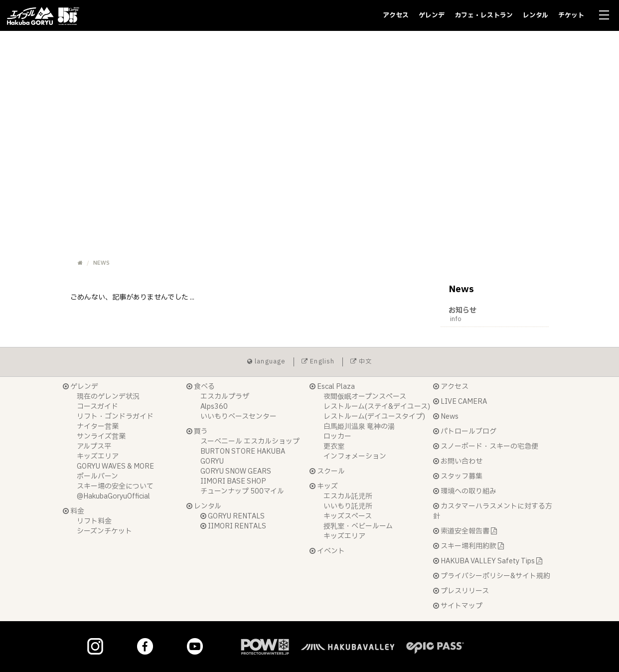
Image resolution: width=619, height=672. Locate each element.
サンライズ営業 (101, 436)
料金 (74, 511)
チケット (571, 15)
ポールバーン (97, 476)
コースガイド (97, 407)
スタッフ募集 (458, 476)
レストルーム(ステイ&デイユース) (377, 407)
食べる (201, 387)
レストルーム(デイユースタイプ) (374, 417)
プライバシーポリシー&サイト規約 (492, 576)
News (446, 417)
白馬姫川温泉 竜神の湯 (359, 426)
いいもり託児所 (348, 506)
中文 (361, 361)
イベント (327, 551)
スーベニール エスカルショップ (250, 441)
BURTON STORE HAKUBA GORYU (243, 456)
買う (197, 431)
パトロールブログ (465, 431)
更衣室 (334, 446)
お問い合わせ (458, 461)
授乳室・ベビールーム (358, 526)
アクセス (396, 15)
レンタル (536, 15)
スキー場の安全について (115, 486)
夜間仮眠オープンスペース (365, 397)
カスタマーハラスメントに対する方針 (493, 511)
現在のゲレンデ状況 (108, 397)
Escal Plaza (332, 387)
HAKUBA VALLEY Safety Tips (488, 561)
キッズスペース (348, 516)
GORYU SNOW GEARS (236, 471)
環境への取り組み (465, 491)
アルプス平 (94, 446)
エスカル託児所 (348, 496)
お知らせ (499, 314)
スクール (327, 471)
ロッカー (337, 436)
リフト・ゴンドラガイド (115, 417)
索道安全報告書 (465, 531)
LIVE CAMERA (460, 402)
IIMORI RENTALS (233, 526)
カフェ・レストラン (484, 15)
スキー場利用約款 (468, 546)
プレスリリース (461, 591)
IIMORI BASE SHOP (233, 481)
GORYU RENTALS (232, 516)
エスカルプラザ (225, 397)
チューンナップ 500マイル (242, 491)
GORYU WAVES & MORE (115, 466)
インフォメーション (355, 456)
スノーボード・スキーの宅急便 (486, 446)
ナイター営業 (98, 426)
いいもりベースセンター (238, 417)
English (318, 361)
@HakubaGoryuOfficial (113, 496)
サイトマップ (458, 606)
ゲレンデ (432, 15)
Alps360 (214, 407)
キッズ (324, 486)
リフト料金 (94, 521)
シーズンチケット (104, 531)
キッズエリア (98, 456)
